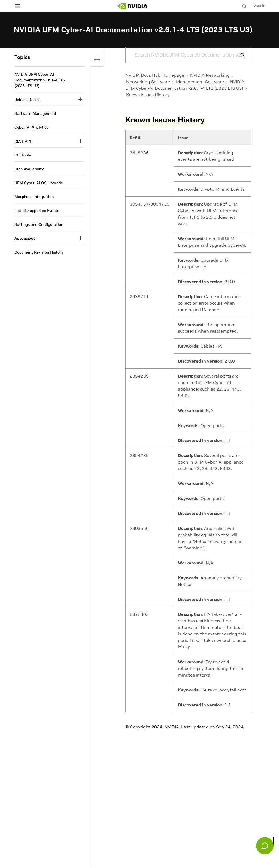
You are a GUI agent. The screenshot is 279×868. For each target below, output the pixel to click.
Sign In (259, 5)
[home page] (133, 6)
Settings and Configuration (39, 224)
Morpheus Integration (34, 197)
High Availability (29, 169)
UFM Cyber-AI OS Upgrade (39, 183)
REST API (23, 141)
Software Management (35, 113)
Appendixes (25, 238)
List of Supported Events (37, 211)
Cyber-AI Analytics (31, 127)
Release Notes (27, 100)
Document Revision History (39, 252)
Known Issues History (148, 95)
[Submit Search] (240, 55)
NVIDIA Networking (210, 75)
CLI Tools (23, 155)
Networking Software (148, 82)
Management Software (200, 82)
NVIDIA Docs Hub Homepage (155, 75)
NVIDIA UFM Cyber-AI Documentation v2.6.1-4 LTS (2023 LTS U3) (40, 80)
